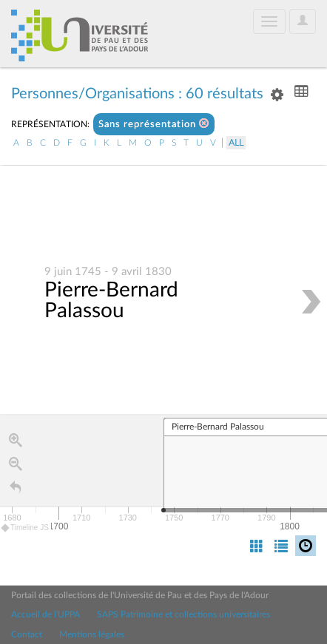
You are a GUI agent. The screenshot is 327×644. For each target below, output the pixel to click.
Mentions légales (92, 634)
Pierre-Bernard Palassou (111, 300)
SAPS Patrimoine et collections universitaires (183, 614)
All (236, 143)
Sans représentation (154, 124)
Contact (27, 634)
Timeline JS (26, 528)
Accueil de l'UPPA (45, 614)
